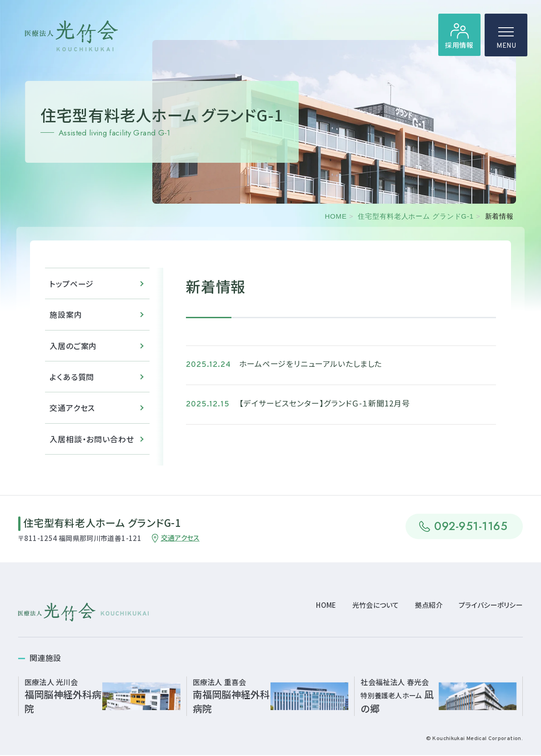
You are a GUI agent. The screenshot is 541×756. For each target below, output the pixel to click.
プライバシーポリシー (491, 605)
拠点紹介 (429, 605)
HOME (336, 216)
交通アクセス (72, 410)
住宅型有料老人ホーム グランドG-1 (416, 216)
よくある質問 (72, 379)
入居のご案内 (73, 348)
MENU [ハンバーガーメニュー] (506, 41)
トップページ (72, 285)
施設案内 (66, 317)
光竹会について (376, 605)
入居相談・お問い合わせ (92, 442)
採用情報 (459, 46)
